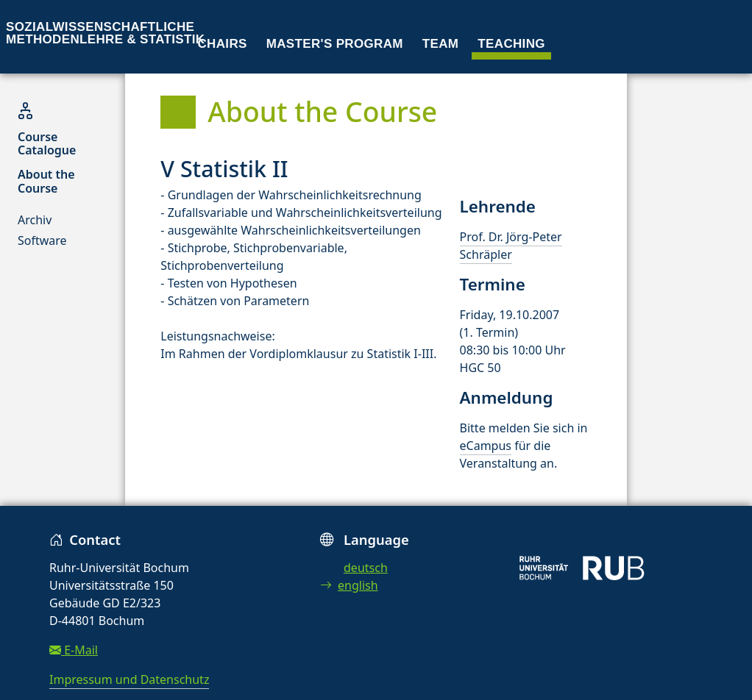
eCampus (486, 446)
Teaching (511, 44)
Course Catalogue (47, 143)
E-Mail (74, 650)
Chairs (223, 44)
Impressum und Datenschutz (129, 679)
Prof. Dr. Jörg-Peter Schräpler (511, 246)
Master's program (335, 44)
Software (42, 240)
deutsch (366, 568)
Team (441, 44)
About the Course (46, 181)
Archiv (35, 220)
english (349, 585)
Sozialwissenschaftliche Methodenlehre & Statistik (105, 33)
